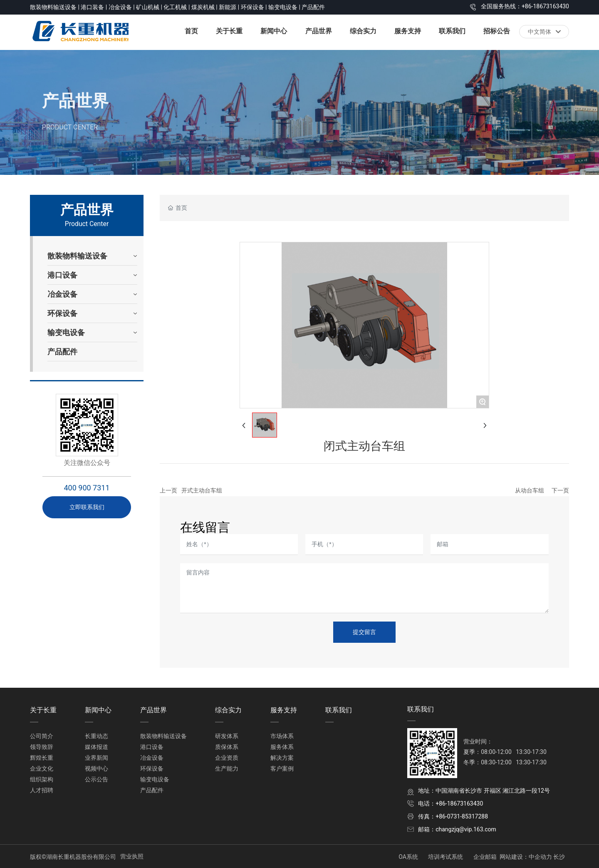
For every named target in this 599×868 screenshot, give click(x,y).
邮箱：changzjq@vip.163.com (457, 829)
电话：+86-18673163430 (450, 803)
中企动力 (540, 857)
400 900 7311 (87, 488)
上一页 (168, 490)
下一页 (560, 490)
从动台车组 (530, 490)
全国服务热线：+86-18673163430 (525, 6)
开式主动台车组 (202, 490)
